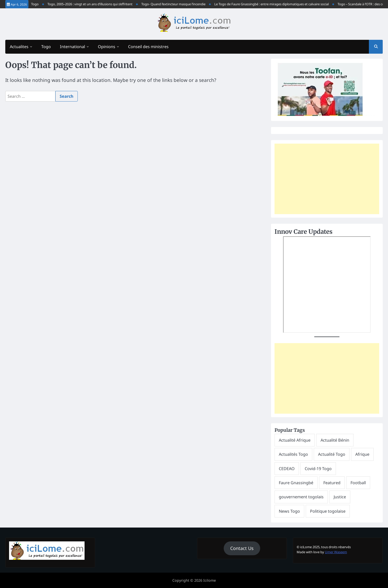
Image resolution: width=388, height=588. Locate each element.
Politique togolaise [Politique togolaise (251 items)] (328, 511)
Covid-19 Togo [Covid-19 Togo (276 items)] (318, 469)
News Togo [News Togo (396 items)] (289, 511)
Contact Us (242, 548)
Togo (46, 47)
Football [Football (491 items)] (358, 483)
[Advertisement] (327, 179)
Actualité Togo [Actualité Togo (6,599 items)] (332, 454)
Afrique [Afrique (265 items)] (362, 454)
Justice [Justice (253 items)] (340, 497)
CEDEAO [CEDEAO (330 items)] (287, 469)
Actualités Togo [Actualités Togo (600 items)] (293, 454)
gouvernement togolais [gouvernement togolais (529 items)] (301, 497)
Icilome (210, 580)
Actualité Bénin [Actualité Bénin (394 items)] (335, 440)
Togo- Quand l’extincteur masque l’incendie (176, 4)
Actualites (19, 47)
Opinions (107, 47)
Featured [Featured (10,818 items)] (332, 483)
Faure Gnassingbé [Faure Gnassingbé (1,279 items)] (296, 483)
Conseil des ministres (148, 47)
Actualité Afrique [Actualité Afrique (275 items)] (295, 440)
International (72, 47)
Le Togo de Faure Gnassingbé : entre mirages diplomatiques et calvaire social (274, 4)
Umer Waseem (336, 552)
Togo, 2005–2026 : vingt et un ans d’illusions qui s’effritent (93, 4)
